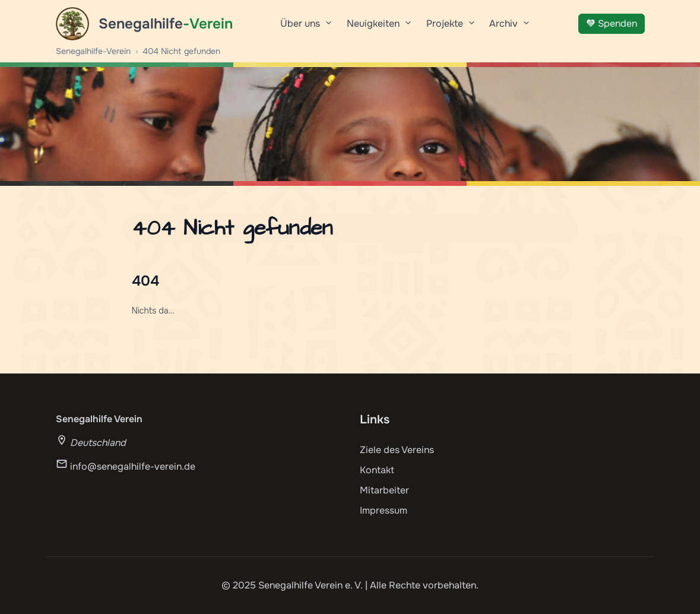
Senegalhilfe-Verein (93, 51)
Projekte (451, 28)
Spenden (612, 23)
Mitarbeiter (384, 490)
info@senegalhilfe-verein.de (133, 466)
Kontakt (377, 470)
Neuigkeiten (379, 28)
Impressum (384, 510)
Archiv (510, 28)
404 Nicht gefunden (181, 51)
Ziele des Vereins (397, 450)
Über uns (306, 28)
